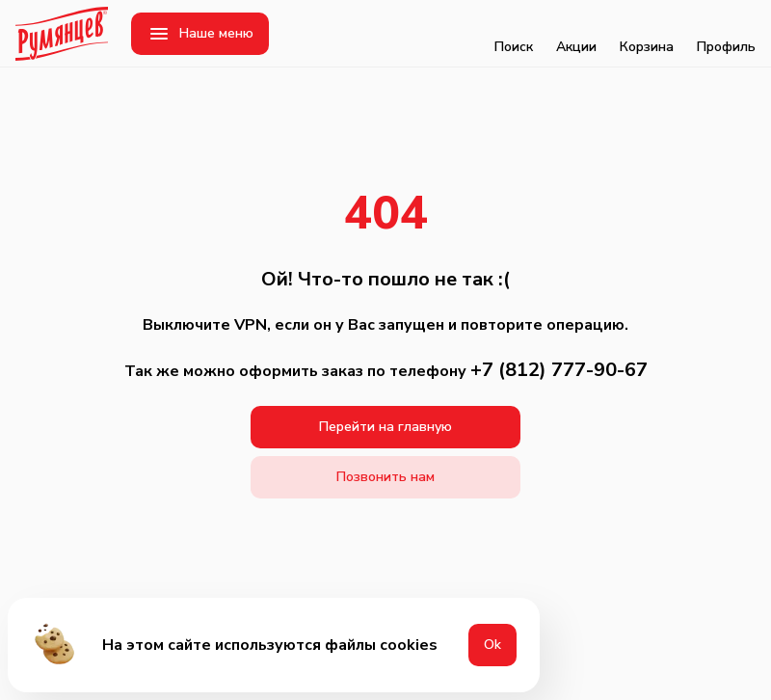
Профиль (726, 34)
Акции (576, 34)
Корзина (647, 34)
